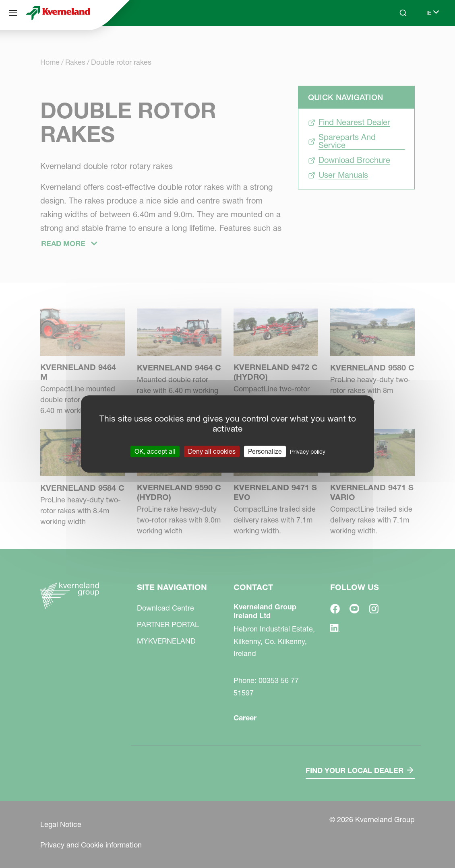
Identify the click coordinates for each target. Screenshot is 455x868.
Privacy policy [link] (308, 452)
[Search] (403, 13)
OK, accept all (155, 451)
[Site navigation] (13, 13)
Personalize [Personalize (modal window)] (265, 451)
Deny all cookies (212, 451)
